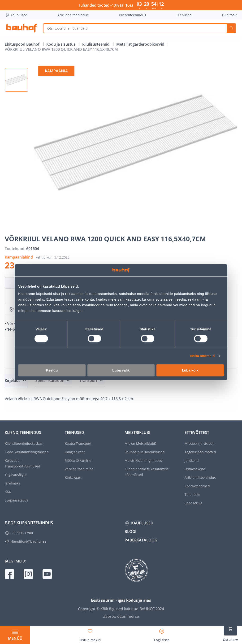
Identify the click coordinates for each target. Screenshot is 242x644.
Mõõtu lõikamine (78, 460)
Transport (88, 380)
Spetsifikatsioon (50, 380)
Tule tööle (229, 15)
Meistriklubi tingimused (143, 460)
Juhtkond (192, 460)
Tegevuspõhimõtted (200, 452)
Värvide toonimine (79, 469)
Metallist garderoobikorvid (141, 44)
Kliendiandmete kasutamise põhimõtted (147, 472)
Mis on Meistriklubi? (140, 443)
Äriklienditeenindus (73, 15)
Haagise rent (75, 452)
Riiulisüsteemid (96, 44)
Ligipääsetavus (16, 500)
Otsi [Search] (231, 28)
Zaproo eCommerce (121, 616)
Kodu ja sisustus (61, 44)
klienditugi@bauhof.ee (28, 541)
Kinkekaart (73, 478)
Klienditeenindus (132, 15)
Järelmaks (12, 483)
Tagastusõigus (16, 475)
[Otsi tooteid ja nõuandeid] (135, 28)
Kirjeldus (13, 380)
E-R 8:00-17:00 (22, 533)
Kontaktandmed (197, 486)
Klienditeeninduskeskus (24, 443)
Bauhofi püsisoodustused (145, 452)
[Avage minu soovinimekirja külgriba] (90, 634)
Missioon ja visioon (200, 443)
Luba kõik (190, 370)
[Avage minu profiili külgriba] (162, 634)
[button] (17, 80)
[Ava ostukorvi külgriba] (230, 632)
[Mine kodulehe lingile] (22, 28)
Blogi (130, 532)
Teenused (184, 15)
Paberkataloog (141, 540)
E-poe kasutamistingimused (27, 452)
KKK (8, 492)
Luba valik (121, 370)
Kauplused (16, 15)
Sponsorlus (193, 503)
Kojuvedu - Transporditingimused (22, 463)
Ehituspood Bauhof (23, 44)
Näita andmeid (203, 356)
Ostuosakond (195, 469)
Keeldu (52, 370)
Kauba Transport (78, 443)
